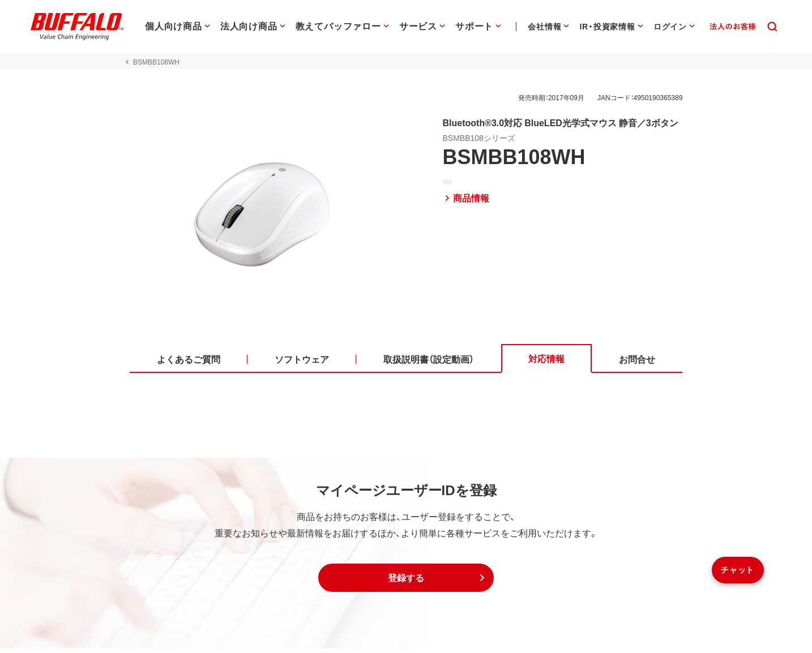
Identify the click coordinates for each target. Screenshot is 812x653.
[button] (406, 582)
